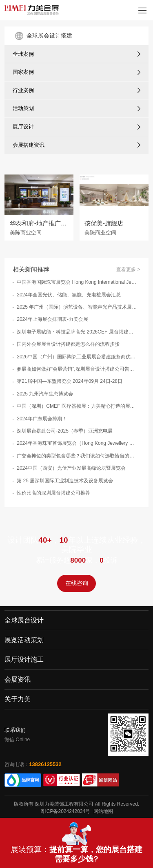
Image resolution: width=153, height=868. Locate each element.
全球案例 (23, 54)
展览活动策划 (24, 640)
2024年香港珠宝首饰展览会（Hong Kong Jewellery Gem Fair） (77, 443)
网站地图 (103, 811)
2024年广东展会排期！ (42, 419)
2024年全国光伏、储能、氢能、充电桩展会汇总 (69, 295)
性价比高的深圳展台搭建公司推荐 (53, 493)
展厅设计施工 (24, 660)
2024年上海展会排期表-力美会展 (52, 319)
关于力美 (18, 699)
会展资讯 (18, 679)
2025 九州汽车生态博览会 (45, 394)
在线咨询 (77, 583)
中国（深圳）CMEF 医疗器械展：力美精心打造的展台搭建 (77, 406)
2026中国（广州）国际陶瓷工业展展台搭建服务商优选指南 (77, 357)
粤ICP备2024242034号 (65, 811)
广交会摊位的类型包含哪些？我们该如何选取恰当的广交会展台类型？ (77, 456)
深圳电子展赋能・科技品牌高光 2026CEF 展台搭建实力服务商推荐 (77, 332)
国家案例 (23, 72)
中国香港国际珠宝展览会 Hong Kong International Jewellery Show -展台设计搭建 (77, 282)
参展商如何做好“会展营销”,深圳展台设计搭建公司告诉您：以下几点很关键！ (77, 369)
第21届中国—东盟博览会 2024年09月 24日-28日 (70, 381)
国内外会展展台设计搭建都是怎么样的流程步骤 (68, 344)
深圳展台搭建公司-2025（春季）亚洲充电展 (65, 431)
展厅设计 (23, 127)
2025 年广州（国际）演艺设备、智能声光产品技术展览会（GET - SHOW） (77, 307)
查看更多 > (128, 269)
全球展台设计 (24, 620)
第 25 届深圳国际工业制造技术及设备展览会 (65, 481)
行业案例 (23, 90)
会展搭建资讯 (29, 145)
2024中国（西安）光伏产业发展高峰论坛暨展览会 (71, 468)
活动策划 (23, 108)
